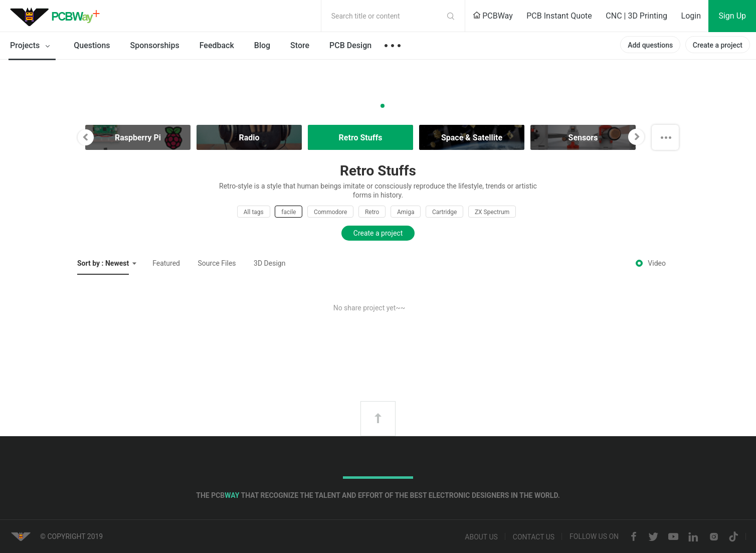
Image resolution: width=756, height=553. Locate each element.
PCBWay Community (58, 16)
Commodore (330, 212)
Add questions (650, 45)
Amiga (406, 212)
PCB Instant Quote (559, 16)
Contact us (534, 537)
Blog (262, 45)
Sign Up (732, 16)
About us (481, 537)
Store (300, 45)
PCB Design (350, 45)
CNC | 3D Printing (636, 16)
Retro (372, 212)
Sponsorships (155, 45)
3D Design (269, 263)
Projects (32, 46)
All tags (254, 212)
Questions (92, 45)
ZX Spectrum (492, 212)
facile (289, 212)
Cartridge (444, 212)
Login (691, 16)
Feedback (217, 45)
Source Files (217, 263)
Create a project (718, 45)
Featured (166, 263)
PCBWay (493, 16)
